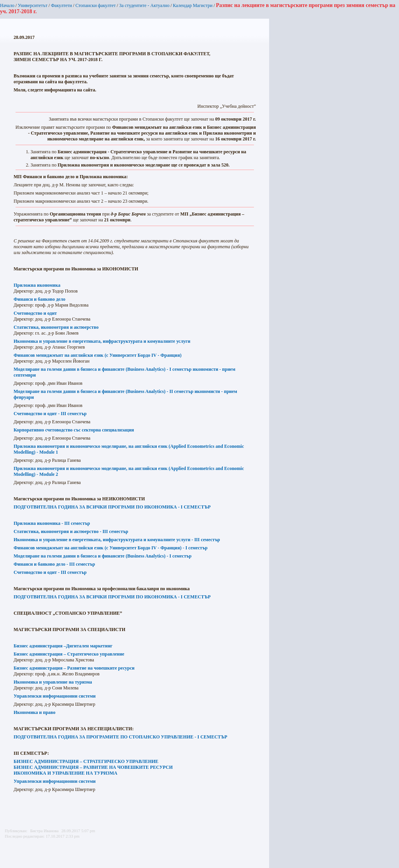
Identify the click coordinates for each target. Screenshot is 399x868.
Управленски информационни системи (55, 696)
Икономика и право (35, 712)
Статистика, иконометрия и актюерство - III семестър (71, 531)
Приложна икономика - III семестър (52, 523)
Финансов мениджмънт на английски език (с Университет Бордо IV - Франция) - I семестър (111, 548)
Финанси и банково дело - (54, 564)
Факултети (61, 5)
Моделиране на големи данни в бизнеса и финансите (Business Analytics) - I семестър (103, 556)
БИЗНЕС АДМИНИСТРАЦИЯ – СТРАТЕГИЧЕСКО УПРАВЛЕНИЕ (86, 761)
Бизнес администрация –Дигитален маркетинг (63, 646)
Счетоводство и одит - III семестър (50, 414)
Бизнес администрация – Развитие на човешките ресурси (74, 668)
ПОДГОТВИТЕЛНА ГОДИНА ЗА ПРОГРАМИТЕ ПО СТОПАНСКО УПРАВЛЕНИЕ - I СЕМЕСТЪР (120, 737)
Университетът (33, 5)
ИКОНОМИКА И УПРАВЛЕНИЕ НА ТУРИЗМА (66, 773)
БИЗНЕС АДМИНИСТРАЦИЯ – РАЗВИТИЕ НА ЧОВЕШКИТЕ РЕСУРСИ (93, 767)
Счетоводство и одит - (50, 572)
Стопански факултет (96, 5)
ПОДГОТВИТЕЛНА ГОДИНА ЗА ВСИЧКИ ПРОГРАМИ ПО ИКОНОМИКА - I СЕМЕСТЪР (112, 507)
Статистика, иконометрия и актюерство (56, 327)
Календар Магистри (192, 5)
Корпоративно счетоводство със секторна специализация (74, 430)
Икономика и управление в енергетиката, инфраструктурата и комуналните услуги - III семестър (117, 540)
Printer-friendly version (9, 845)
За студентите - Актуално (144, 5)
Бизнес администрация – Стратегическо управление (69, 654)
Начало (7, 5)
